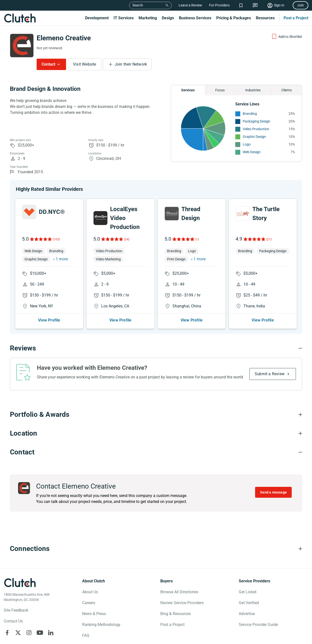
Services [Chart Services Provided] (188, 90)
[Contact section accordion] (156, 452)
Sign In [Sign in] (279, 5)
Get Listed (248, 592)
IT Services (124, 18)
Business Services (195, 18)
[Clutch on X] (18, 633)
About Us (90, 592)
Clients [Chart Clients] (287, 90)
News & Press (94, 614)
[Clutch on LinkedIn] (51, 633)
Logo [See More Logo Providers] (247, 144)
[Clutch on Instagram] (29, 633)
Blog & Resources (176, 614)
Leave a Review (190, 5)
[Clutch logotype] (20, 583)
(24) (127, 239)
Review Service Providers (182, 603)
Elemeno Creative (64, 38)
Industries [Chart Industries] (253, 90)
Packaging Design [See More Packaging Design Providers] (256, 121)
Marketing (148, 18)
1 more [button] (62, 259)
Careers (89, 603)
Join (300, 5)
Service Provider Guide (258, 625)
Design (168, 18)
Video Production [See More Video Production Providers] (256, 129)
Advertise (247, 614)
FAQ (86, 635)
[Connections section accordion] (156, 549)
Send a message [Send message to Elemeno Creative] (273, 492)
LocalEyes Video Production (125, 218)
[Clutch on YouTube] (40, 633)
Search (138, 5)
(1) (197, 239)
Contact (48, 64)
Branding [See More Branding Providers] (250, 114)
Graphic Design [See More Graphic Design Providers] (254, 137)
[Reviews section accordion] (156, 348)
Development (97, 18)
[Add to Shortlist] (287, 37)
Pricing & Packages (234, 18)
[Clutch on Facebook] (7, 633)
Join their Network (131, 64)
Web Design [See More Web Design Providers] (252, 152)
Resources (265, 18)
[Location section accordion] (156, 433)
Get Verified (249, 603)
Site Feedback (16, 610)
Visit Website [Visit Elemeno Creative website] (85, 64)
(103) (56, 239)
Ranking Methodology (101, 625)
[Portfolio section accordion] (156, 415)
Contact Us (13, 621)
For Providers (219, 5)
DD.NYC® (52, 212)
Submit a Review (270, 374)
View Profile (49, 320)
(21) (269, 239)
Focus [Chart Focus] (220, 90)
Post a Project (296, 18)
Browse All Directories (179, 592)
